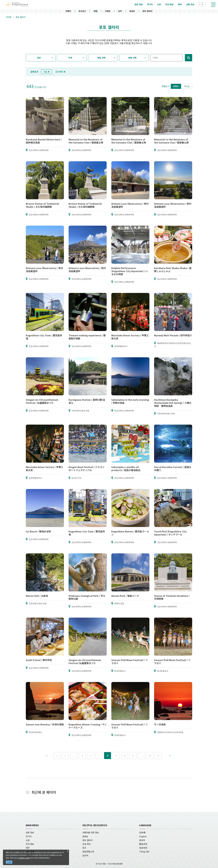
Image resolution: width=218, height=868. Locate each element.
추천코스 (82, 11)
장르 (39, 58)
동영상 (132, 11)
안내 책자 (87, 844)
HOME (9, 17)
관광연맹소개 (88, 852)
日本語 (142, 832)
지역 (70, 58)
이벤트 (108, 11)
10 (124, 755)
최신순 (187, 86)
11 (133, 755)
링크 (84, 848)
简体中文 (143, 848)
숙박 (120, 11)
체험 (96, 11)
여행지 (68, 11)
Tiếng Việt (144, 852)
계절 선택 (101, 58)
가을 (46, 72)
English (143, 836)
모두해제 (60, 72)
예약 (28, 848)
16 (150, 755)
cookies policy (24, 858)
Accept (9, 862)
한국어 (142, 840)
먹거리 (29, 836)
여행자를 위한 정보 (91, 832)
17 (158, 755)
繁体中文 (143, 844)
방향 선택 (132, 58)
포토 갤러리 (147, 11)
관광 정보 (30, 832)
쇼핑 (28, 840)
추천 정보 (30, 844)
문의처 (85, 855)
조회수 (176, 86)
